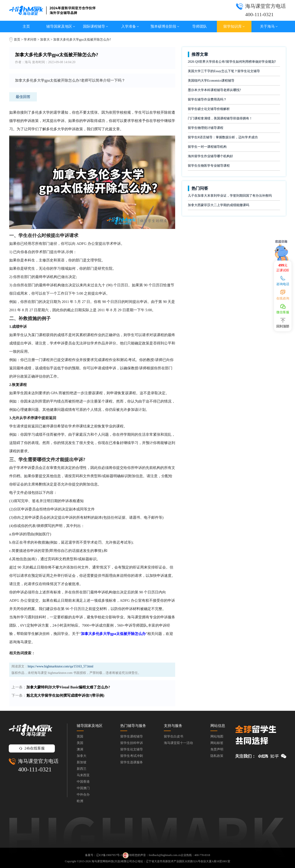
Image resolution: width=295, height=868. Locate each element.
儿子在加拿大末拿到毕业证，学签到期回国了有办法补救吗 (230, 196)
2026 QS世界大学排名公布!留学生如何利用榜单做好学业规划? (232, 62)
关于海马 (269, 26)
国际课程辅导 (96, 26)
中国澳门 (83, 788)
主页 (26, 26)
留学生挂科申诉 (132, 743)
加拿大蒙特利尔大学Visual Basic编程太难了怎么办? (68, 687)
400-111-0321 (35, 769)
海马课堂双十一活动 (178, 743)
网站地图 (217, 736)
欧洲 (80, 801)
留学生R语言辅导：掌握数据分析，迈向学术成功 (223, 137)
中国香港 (83, 782)
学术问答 (30, 40)
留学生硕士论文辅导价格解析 (209, 109)
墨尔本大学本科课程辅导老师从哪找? (214, 90)
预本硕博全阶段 (165, 26)
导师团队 (200, 26)
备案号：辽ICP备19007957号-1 (104, 855)
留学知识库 (234, 26)
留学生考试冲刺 (132, 756)
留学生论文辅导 (132, 749)
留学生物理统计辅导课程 (206, 128)
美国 (80, 743)
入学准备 (130, 26)
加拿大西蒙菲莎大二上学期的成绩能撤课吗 (218, 205)
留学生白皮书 (174, 736)
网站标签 (217, 743)
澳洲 (80, 749)
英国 (80, 736)
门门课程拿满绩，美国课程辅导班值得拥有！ (220, 118)
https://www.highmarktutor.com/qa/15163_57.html (60, 666)
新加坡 (82, 762)
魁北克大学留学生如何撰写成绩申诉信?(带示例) (65, 695)
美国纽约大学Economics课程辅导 (211, 81)
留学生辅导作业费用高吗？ (207, 99)
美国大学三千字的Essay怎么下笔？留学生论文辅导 (224, 71)
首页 (17, 40)
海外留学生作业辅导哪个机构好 (210, 156)
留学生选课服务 (132, 762)
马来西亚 (83, 775)
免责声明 (217, 749)
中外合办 (83, 795)
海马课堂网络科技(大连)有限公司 (112, 861)
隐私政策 (217, 756)
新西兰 (82, 769)
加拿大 (45, 40)
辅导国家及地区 (61, 26)
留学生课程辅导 (132, 736)
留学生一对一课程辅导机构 (207, 147)
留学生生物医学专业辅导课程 (209, 166)
